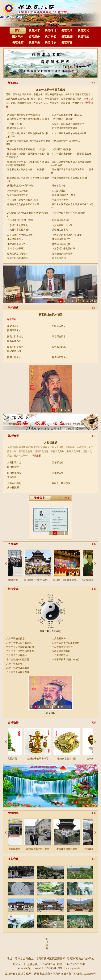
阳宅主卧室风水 (15, 347)
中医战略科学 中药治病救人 (66, 141)
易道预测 (67, 36)
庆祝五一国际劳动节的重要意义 (68, 124)
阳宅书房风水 (59, 347)
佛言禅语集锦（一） (18, 239)
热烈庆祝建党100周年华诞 (20, 186)
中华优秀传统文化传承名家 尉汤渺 (69, 178)
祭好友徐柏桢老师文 (18, 195)
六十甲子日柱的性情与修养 (17, 651)
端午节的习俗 (59, 186)
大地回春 (13, 813)
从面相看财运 (14, 463)
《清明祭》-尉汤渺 (61, 149)
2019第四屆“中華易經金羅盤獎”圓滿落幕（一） (27, 214)
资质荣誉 (40, 498)
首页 (18, 30)
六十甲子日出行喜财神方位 (62, 660)
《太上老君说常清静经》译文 (67, 235)
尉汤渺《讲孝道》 (61, 220)
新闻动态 (13, 83)
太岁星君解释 (59, 639)
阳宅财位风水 (14, 351)
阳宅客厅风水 (14, 341)
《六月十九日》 (15, 124)
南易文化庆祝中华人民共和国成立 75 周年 (28, 119)
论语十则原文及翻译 (18, 258)
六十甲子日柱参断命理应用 (17, 647)
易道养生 (34, 42)
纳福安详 (13, 589)
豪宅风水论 (13, 326)
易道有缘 (67, 42)
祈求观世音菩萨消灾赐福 (65, 128)
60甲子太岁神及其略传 (17, 668)
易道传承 (50, 42)
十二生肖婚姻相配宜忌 (17, 660)
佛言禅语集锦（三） (18, 244)
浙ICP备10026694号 (84, 974)
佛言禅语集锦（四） (62, 244)
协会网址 (47, 944)
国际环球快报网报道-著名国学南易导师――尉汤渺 (71, 164)
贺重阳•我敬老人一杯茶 (64, 195)
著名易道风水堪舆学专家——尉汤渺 (26, 170)
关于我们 (50, 36)
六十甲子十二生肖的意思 (17, 643)
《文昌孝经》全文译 (62, 225)
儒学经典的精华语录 (62, 254)
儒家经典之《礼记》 (18, 254)
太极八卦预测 (14, 483)
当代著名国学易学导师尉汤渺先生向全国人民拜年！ (27, 135)
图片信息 (13, 544)
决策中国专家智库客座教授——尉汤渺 (27, 149)
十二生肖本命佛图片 (62, 647)
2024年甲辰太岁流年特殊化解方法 (69, 133)
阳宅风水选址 (59, 326)
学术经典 (13, 308)
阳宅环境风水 (14, 330)
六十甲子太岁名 (14, 664)
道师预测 (12, 477)
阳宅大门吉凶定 (15, 337)
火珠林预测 (13, 488)
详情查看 (12, 319)
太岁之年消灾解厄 (61, 651)
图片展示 (18, 36)
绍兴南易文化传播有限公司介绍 (23, 204)
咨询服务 (34, 36)
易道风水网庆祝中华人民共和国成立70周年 (72, 206)
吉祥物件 (13, 723)
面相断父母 (13, 467)
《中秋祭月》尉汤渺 (62, 119)
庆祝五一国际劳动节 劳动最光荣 (24, 115)
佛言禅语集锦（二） (62, 239)
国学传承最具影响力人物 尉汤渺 (68, 213)
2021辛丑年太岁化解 (18, 191)
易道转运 (83, 36)
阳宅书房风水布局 (16, 128)
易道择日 (50, 30)
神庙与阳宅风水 (60, 357)
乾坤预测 (13, 436)
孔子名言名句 (59, 258)
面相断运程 (58, 463)
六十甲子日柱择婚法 (17, 655)
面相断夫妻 (58, 473)
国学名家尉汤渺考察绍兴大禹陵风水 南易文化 (27, 180)
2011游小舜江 (59, 191)
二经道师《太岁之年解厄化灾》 (23, 200)
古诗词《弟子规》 (16, 249)
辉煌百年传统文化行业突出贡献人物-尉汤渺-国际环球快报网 (28, 164)
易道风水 (34, 30)
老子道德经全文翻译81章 (20, 235)
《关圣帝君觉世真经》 (19, 230)
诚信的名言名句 (60, 230)
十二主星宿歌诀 (60, 655)
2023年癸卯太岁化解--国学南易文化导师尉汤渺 (28, 142)
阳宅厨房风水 (59, 337)
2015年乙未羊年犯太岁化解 (62, 643)
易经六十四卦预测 (61, 483)
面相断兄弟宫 (14, 473)
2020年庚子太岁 (60, 200)
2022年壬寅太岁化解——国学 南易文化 (72, 154)
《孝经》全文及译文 (18, 225)
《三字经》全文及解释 (63, 249)
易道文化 (83, 30)
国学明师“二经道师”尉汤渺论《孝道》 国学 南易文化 (27, 155)
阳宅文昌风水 (14, 357)
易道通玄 (18, 42)
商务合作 (13, 859)
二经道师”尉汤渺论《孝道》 (21, 220)
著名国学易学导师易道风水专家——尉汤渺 (72, 171)
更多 (94, 83)
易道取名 (67, 30)
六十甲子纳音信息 (15, 639)
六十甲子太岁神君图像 (17, 672)
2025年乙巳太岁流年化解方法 (67, 115)
